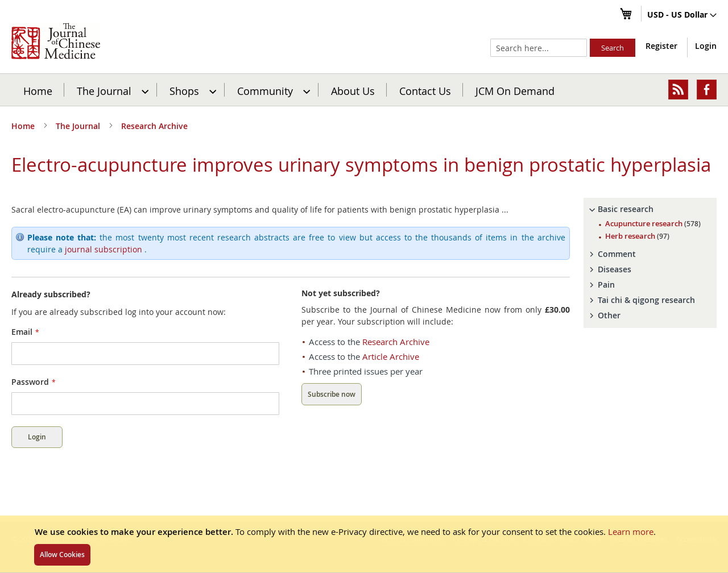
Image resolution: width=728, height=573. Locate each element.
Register (661, 46)
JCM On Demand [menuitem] (515, 90)
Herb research (637, 236)
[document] (364, 544)
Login (706, 46)
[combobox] (539, 48)
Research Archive (154, 126)
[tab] (650, 209)
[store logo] (56, 41)
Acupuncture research (653, 223)
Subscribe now (332, 394)
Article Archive (391, 356)
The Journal (79, 126)
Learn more (631, 532)
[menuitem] (111, 90)
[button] (682, 15)
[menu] (364, 90)
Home (38, 90)
